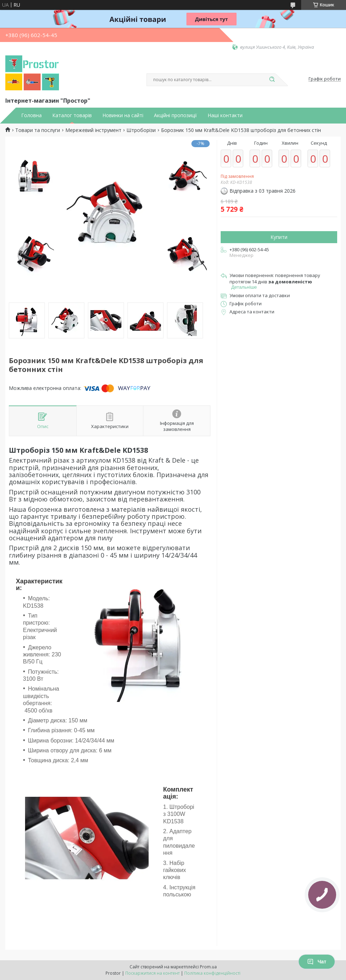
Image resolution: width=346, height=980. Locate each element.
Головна (31, 115)
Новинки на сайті (123, 115)
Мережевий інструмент (93, 130)
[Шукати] (272, 80)
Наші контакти (225, 115)
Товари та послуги (38, 130)
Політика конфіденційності (212, 973)
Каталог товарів (72, 115)
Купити (279, 237)
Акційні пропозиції (175, 115)
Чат (317, 962)
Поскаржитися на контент (153, 973)
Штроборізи (141, 130)
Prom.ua (208, 967)
